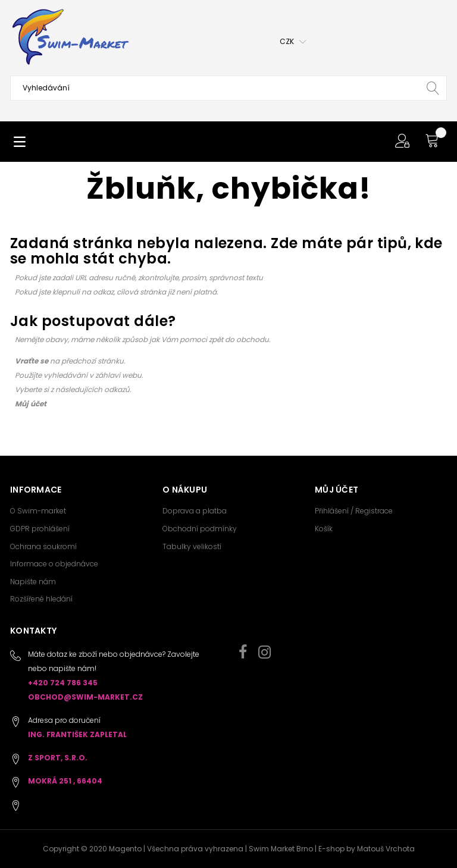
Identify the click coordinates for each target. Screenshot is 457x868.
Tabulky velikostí (192, 546)
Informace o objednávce (54, 564)
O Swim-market (38, 511)
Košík (324, 529)
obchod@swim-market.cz (85, 697)
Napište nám (33, 582)
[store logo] (70, 37)
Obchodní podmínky (200, 529)
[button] (293, 42)
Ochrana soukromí (43, 546)
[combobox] (228, 88)
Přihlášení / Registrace (354, 511)
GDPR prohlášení (40, 529)
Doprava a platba (195, 511)
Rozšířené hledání (41, 599)
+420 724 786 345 (63, 683)
